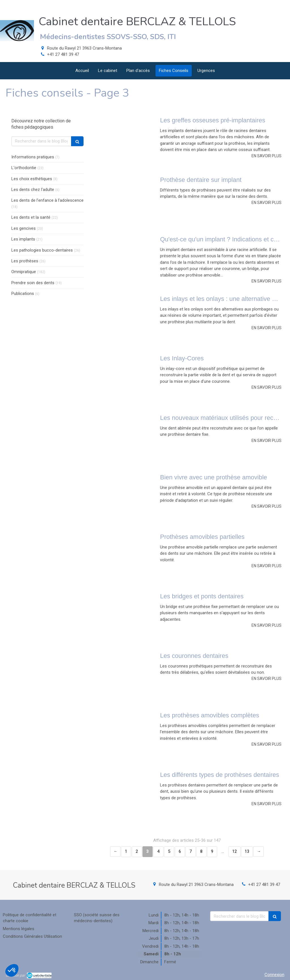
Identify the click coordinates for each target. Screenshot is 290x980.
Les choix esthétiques (32, 179)
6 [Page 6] (180, 851)
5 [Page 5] (169, 851)
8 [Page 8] (201, 851)
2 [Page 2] (137, 851)
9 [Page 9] (212, 851)
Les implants (23, 239)
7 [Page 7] (191, 851)
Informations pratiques (33, 157)
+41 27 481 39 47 (63, 54)
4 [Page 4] (158, 851)
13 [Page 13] (247, 851)
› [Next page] (259, 852)
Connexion (274, 975)
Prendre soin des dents (33, 283)
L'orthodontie (24, 168)
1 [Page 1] (126, 851)
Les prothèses (25, 261)
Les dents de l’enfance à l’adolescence (47, 200)
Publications (23, 294)
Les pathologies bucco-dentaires (42, 250)
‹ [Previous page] (115, 852)
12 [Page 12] (234, 851)
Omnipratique (24, 272)
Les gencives (24, 228)
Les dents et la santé (31, 217)
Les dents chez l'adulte (33, 190)
